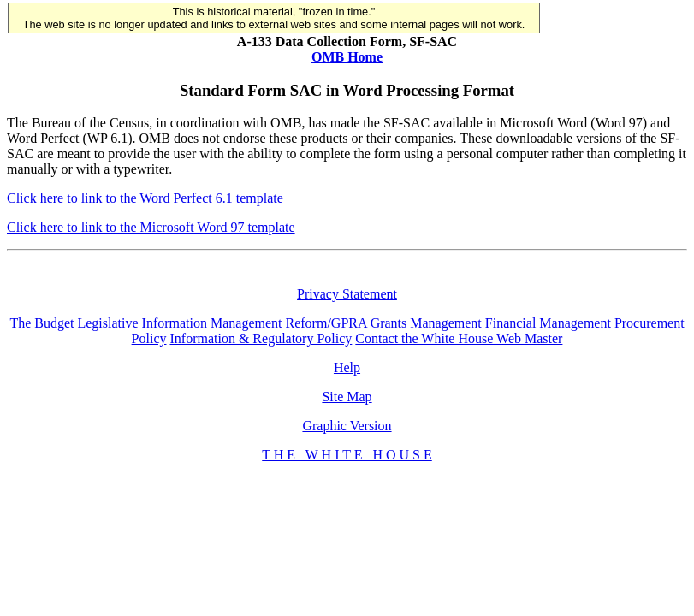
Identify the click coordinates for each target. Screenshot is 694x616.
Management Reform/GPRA (289, 323)
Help (347, 367)
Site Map (347, 397)
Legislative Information (142, 323)
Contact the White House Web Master (459, 338)
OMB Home (347, 57)
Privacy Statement (347, 294)
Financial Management (548, 323)
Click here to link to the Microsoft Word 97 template (151, 227)
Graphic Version (347, 426)
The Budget (42, 323)
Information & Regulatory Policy (261, 338)
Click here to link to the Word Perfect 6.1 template (145, 198)
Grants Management (426, 323)
